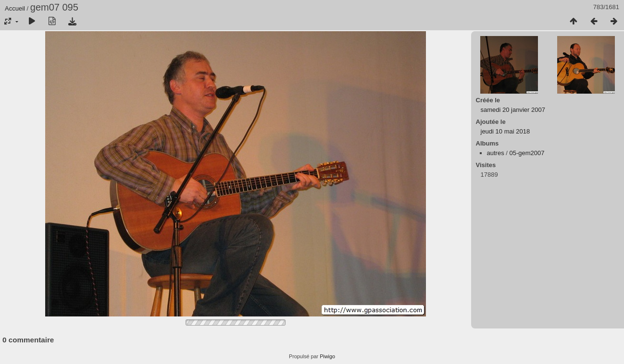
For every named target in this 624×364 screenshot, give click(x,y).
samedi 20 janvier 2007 (513, 110)
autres (496, 153)
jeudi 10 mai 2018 (505, 131)
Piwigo (327, 356)
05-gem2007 (527, 153)
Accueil (15, 8)
